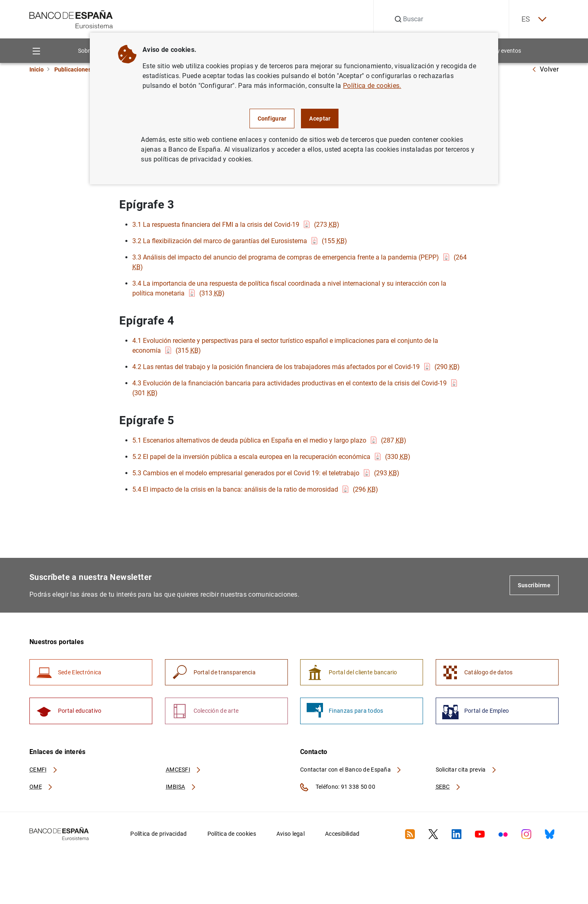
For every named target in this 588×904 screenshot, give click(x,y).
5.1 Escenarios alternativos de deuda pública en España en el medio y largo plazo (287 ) (269, 440)
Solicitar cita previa (466, 770)
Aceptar (320, 119)
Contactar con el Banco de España (351, 770)
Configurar (272, 119)
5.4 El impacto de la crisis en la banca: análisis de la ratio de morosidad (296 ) (255, 489)
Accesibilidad (342, 835)
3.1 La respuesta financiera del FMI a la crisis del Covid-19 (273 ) (236, 225)
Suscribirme (534, 585)
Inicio (37, 69)
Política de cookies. (372, 86)
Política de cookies (232, 835)
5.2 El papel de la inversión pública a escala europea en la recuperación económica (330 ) (271, 457)
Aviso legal (291, 835)
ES (533, 19)
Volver (545, 69)
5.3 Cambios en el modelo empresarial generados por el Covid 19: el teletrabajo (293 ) (266, 473)
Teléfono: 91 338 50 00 (338, 788)
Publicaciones (73, 69)
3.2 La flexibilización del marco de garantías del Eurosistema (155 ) (240, 241)
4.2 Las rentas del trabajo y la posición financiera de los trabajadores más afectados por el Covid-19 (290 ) (296, 367)
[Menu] (36, 51)
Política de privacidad (158, 835)
